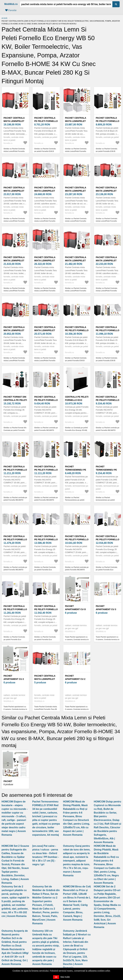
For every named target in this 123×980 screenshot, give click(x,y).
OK (56, 977)
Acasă (4, 18)
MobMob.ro (11, 4)
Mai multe (65, 977)
